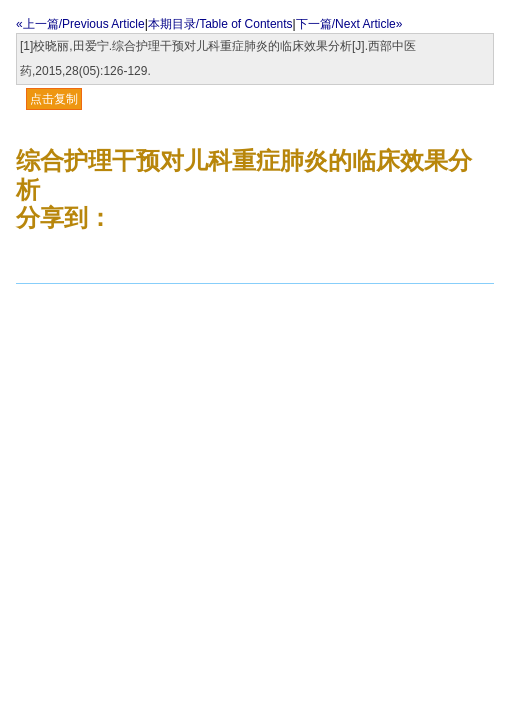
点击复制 (54, 99)
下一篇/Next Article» (349, 24)
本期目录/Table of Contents (220, 24)
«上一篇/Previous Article (80, 24)
